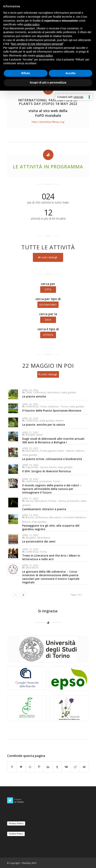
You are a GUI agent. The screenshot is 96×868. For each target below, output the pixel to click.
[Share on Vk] (66, 767)
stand (39, 435)
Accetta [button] (70, 73)
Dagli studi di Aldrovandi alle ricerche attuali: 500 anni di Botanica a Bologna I (54, 440)
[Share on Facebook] (12, 767)
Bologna (30, 435)
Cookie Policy (16, 834)
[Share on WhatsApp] (30, 767)
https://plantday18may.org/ (48, 122)
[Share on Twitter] (21, 767)
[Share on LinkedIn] (48, 767)
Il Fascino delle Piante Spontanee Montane (52, 410)
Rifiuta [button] (26, 73)
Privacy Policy (16, 823)
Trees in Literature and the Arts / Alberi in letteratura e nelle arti (51, 557)
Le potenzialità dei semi (39, 541)
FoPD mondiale (48, 115)
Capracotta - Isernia (37, 467)
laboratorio (53, 392)
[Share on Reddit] (75, 767)
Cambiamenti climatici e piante (44, 509)
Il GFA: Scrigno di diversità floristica (47, 471)
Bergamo (31, 538)
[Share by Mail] (84, 767)
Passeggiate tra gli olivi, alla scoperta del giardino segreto (51, 527)
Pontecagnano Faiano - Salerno (57, 451)
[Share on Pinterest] (39, 767)
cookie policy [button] (32, 24)
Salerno (80, 451)
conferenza (39, 392)
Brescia (30, 517)
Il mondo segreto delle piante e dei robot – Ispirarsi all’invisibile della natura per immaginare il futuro (52, 489)
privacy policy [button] (44, 56)
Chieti (29, 392)
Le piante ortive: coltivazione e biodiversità (52, 459)
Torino (43, 407)
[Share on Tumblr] (57, 767)
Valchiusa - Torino (58, 407)
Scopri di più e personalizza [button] (48, 83)
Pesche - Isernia (57, 501)
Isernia (53, 467)
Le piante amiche (34, 396)
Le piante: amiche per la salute (44, 425)
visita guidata (69, 392)
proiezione (46, 481)
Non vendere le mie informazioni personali (37, 44)
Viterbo (60, 421)
